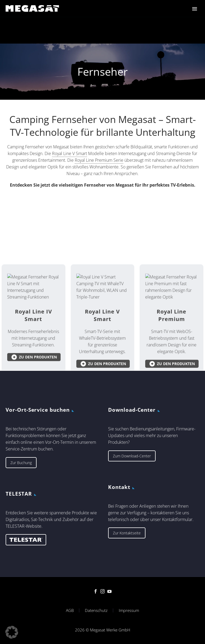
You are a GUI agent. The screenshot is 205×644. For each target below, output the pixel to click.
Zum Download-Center (132, 456)
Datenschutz (96, 610)
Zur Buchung (21, 463)
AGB (70, 610)
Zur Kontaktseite (127, 533)
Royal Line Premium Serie (99, 160)
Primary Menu (195, 9)
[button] (12, 632)
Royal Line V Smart (70, 153)
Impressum (129, 610)
